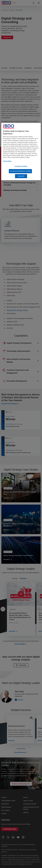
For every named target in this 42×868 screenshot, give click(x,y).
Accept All (21, 176)
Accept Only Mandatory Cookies (20, 171)
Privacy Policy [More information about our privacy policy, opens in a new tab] (7, 161)
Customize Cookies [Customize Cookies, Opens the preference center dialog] (21, 166)
